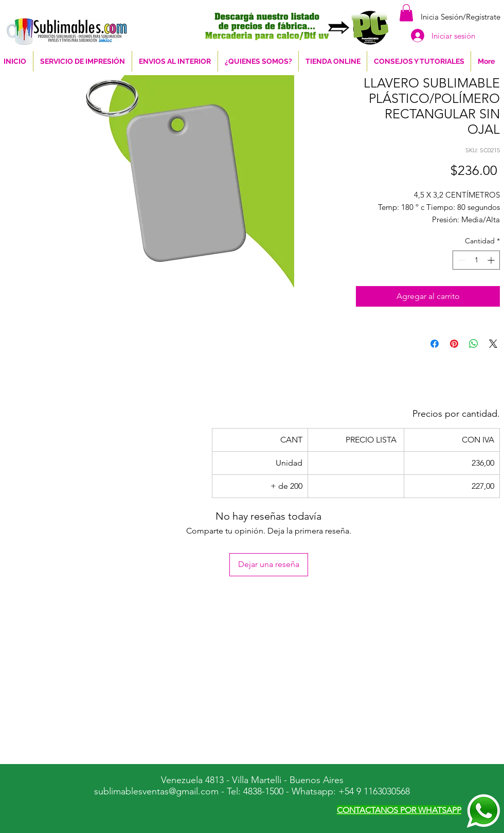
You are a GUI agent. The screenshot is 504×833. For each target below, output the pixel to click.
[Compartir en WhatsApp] (474, 344)
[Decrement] (461, 260)
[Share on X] (493, 344)
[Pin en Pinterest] (454, 344)
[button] (406, 13)
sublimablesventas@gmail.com (156, 791)
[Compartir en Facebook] (435, 344)
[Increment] (492, 260)
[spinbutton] (476, 260)
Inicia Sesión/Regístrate (461, 17)
